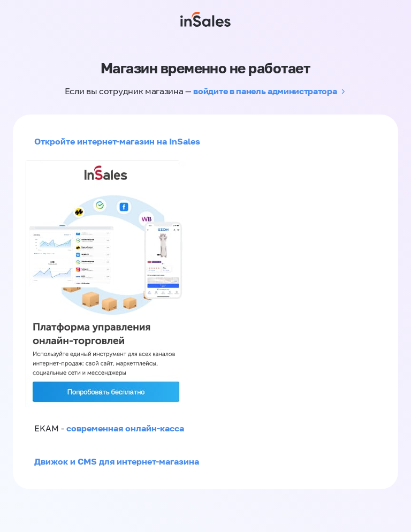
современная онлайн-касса (125, 428)
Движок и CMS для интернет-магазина (117, 461)
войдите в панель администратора (265, 91)
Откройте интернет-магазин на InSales (117, 141)
